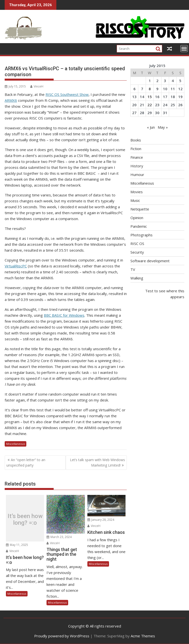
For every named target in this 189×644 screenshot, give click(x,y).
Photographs (142, 235)
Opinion (137, 218)
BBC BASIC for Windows (64, 315)
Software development (150, 261)
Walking (137, 278)
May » (163, 127)
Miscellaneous (16, 444)
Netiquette (140, 209)
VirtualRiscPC (16, 266)
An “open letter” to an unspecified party (26, 462)
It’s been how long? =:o (25, 519)
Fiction (136, 149)
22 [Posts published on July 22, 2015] (150, 105)
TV (133, 269)
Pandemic (139, 226)
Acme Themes (143, 636)
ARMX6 (11, 100)
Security (137, 252)
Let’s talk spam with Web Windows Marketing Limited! (97, 462)
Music (135, 200)
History (137, 166)
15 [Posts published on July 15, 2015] (150, 97)
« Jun (151, 127)
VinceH (37, 86)
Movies (137, 192)
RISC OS (137, 244)
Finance (137, 157)
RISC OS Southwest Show (67, 94)
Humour (137, 174)
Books (136, 140)
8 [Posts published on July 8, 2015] (150, 89)
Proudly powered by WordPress (62, 636)
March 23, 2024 (59, 537)
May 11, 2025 (17, 545)
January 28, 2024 (101, 520)
